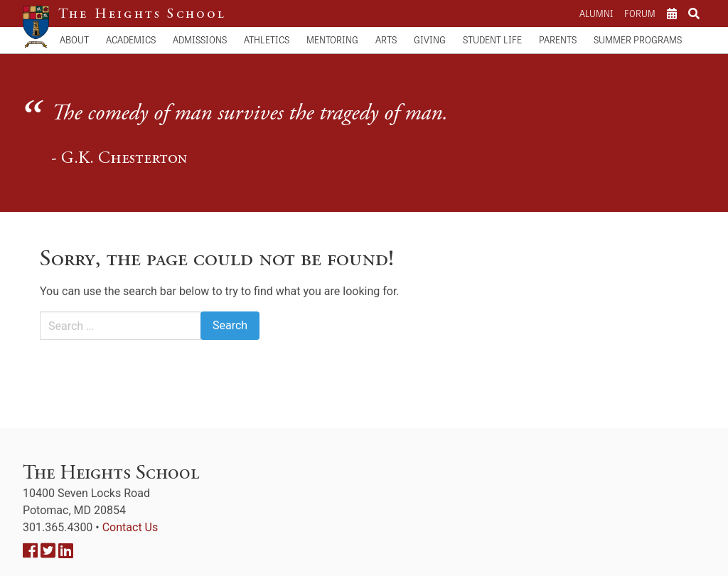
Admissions (200, 39)
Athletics (267, 39)
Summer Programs (638, 39)
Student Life (492, 39)
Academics (131, 39)
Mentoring (332, 39)
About (74, 39)
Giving (430, 39)
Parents (558, 39)
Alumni (596, 13)
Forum (640, 13)
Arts (386, 39)
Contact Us (130, 527)
